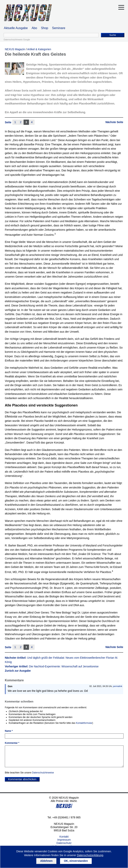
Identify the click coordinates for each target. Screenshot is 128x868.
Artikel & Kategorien (39, 49)
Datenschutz (64, 843)
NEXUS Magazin (15, 49)
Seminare (59, 28)
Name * (9, 731)
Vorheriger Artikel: (52, 666)
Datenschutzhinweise (43, 773)
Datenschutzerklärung (90, 855)
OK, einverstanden (76, 861)
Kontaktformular (84, 723)
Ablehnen (46, 861)
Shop (45, 28)
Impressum (64, 840)
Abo (34, 28)
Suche (113, 35)
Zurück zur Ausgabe (18, 671)
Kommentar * (12, 743)
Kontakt (64, 837)
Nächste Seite (114, 122)
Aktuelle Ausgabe (16, 28)
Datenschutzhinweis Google (17, 40)
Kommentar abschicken (22, 779)
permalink (118, 686)
